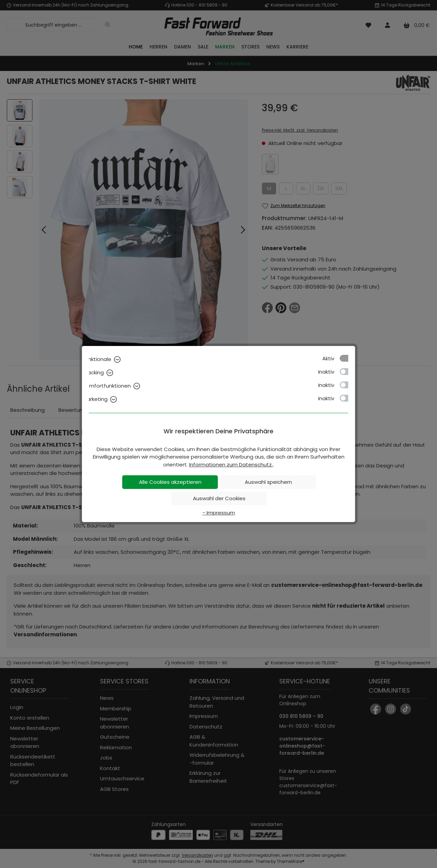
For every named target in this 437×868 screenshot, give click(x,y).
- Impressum (219, 513)
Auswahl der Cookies (219, 498)
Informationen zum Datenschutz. (231, 465)
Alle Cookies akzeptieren (170, 482)
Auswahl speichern (268, 482)
